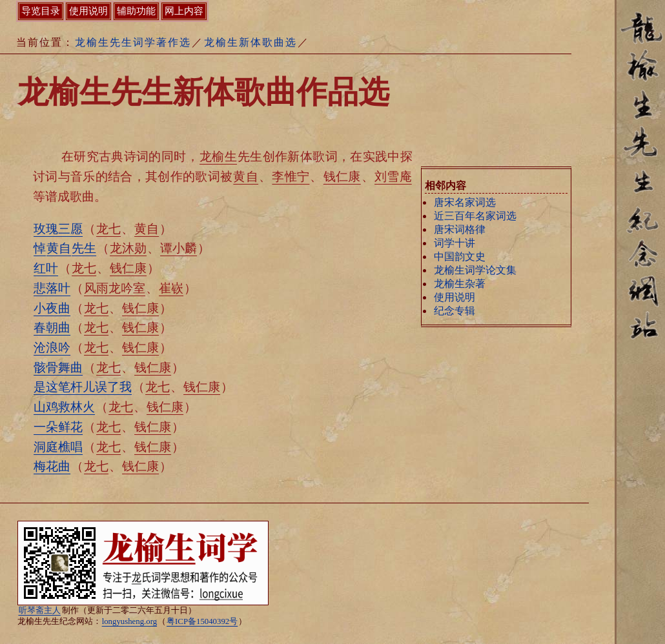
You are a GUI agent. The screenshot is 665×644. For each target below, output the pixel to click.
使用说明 (455, 297)
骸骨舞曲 (58, 367)
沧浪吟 (52, 347)
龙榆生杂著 (460, 284)
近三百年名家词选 (475, 216)
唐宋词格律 (460, 229)
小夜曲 (52, 308)
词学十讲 (455, 243)
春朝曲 (52, 327)
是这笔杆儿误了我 (83, 387)
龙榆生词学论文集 (475, 270)
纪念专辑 (455, 311)
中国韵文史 (460, 257)
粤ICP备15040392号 (202, 621)
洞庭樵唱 (58, 447)
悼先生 (65, 248)
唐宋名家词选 (465, 202)
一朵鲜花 (58, 427)
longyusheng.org (129, 621)
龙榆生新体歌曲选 (251, 42)
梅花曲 (52, 466)
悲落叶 (52, 288)
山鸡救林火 (64, 407)
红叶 (46, 268)
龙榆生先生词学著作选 (133, 42)
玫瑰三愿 (58, 229)
